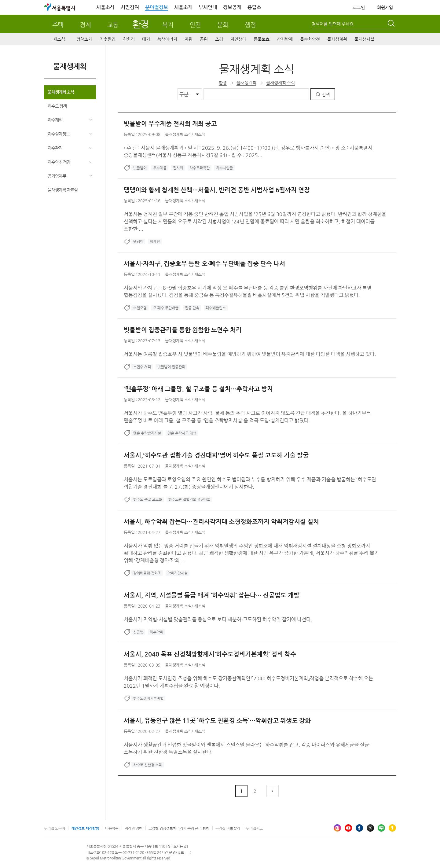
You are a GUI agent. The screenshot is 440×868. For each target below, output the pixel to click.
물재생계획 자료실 (63, 190)
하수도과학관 (200, 168)
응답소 (254, 7)
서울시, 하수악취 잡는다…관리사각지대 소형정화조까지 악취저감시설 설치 (221, 522)
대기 (146, 39)
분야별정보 (157, 7)
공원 (204, 39)
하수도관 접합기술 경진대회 (189, 499)
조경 (219, 39)
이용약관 (112, 828)
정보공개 (232, 7)
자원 (189, 39)
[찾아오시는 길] (177, 846)
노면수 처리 (142, 367)
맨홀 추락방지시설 (147, 433)
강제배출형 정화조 (147, 573)
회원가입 (385, 7)
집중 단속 (192, 308)
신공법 (138, 632)
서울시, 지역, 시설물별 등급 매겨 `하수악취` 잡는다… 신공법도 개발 (212, 595)
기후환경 (108, 39)
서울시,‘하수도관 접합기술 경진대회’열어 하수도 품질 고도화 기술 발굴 (216, 455)
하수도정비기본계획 (148, 698)
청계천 (155, 241)
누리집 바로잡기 (228, 828)
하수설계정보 (59, 134)
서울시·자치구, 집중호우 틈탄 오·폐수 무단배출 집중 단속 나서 (204, 264)
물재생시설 (364, 39)
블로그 (381, 828)
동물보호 (262, 39)
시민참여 (130, 7)
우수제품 (160, 168)
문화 (223, 25)
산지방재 (285, 39)
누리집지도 (254, 828)
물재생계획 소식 (61, 92)
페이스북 (359, 828)
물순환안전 (310, 39)
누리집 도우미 (55, 828)
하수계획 (55, 120)
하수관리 (55, 148)
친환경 (129, 39)
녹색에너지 (167, 39)
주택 (58, 25)
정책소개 (84, 39)
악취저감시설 (178, 573)
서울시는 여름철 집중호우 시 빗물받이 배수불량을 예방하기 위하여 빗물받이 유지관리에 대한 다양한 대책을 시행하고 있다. (250, 354)
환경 (140, 24)
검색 (326, 94)
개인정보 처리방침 (85, 828)
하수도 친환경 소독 (148, 765)
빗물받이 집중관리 (171, 367)
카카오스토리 (392, 828)
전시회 (178, 168)
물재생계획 (337, 39)
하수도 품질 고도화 (148, 499)
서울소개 (183, 7)
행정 (250, 25)
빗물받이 (140, 168)
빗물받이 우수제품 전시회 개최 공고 (170, 124)
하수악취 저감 (59, 162)
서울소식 (105, 7)
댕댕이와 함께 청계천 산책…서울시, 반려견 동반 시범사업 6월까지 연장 (217, 190)
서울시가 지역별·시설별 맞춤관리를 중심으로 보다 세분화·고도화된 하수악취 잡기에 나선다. (218, 619)
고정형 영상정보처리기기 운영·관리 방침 (179, 828)
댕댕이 (138, 241)
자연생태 (238, 39)
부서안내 (208, 7)
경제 (85, 25)
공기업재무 (57, 176)
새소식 (59, 39)
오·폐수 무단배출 (166, 308)
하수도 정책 (57, 106)
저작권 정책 (134, 828)
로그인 (359, 7)
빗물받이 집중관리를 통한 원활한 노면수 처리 (183, 330)
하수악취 (156, 632)
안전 (195, 25)
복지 (168, 25)
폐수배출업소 (216, 308)
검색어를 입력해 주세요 (333, 24)
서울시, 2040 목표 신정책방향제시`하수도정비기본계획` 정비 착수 (210, 654)
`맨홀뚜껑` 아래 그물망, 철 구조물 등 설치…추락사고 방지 (198, 389)
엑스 (370, 828)
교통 (113, 25)
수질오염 (140, 308)
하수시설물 (224, 168)
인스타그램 (337, 828)
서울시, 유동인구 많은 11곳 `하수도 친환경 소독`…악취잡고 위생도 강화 (217, 721)
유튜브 (348, 828)
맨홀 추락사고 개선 (182, 433)
